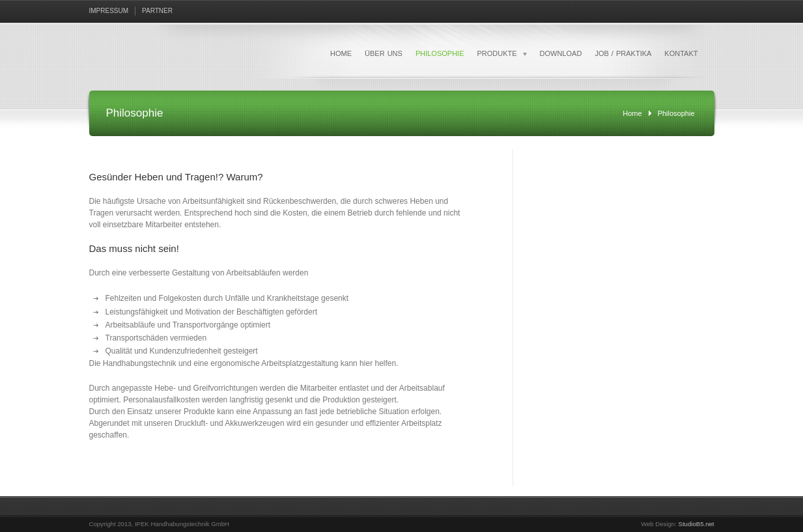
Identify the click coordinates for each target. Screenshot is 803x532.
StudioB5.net (697, 524)
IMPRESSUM (109, 11)
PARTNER (157, 11)
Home (632, 113)
